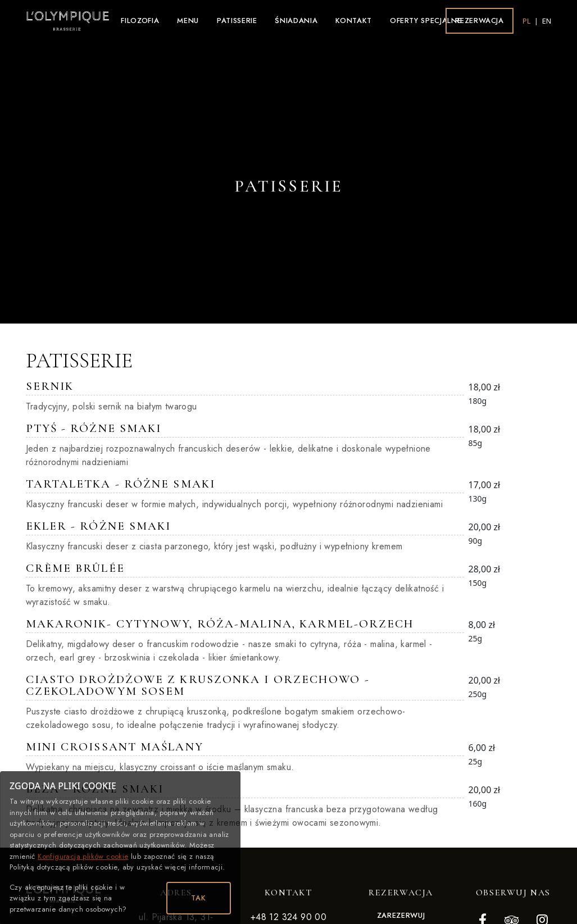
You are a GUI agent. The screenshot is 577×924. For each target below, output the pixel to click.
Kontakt (354, 21)
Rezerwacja (480, 21)
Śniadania (296, 21)
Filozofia (140, 21)
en (546, 21)
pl (528, 21)
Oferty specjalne (426, 21)
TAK (198, 898)
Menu (188, 21)
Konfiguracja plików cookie (83, 856)
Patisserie (237, 21)
